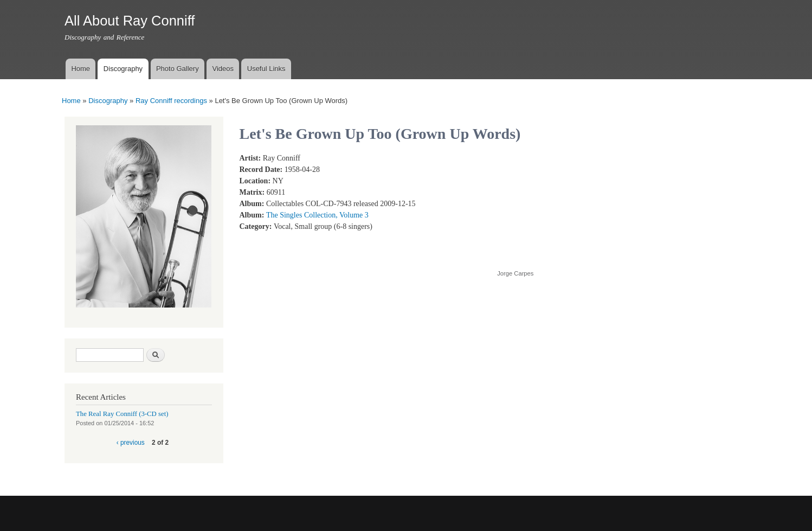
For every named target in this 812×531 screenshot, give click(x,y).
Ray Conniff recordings (171, 101)
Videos (223, 69)
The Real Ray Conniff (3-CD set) (122, 414)
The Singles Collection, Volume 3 (317, 215)
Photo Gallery (178, 69)
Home (80, 69)
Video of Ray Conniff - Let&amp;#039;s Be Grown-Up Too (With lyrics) (584, 205)
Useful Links (266, 69)
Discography (123, 69)
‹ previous (131, 443)
